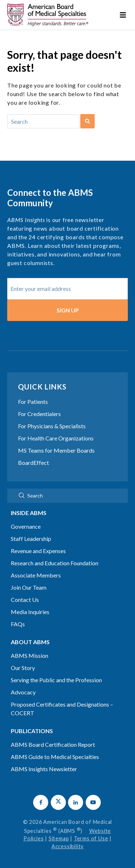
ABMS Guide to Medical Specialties (55, 757)
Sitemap (59, 838)
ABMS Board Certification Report (53, 744)
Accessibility (67, 846)
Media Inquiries (30, 612)
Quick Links (42, 387)
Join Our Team (29, 587)
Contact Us (25, 600)
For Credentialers (39, 414)
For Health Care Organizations (56, 438)
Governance (26, 526)
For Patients (33, 402)
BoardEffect (33, 463)
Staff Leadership (31, 539)
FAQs (18, 624)
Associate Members (36, 575)
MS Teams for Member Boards (56, 450)
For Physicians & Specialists (52, 426)
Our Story (23, 668)
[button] (41, 802)
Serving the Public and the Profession (56, 680)
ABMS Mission (30, 655)
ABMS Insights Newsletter (44, 769)
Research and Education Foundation (55, 563)
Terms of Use (91, 838)
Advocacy (23, 692)
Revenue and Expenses (38, 551)
